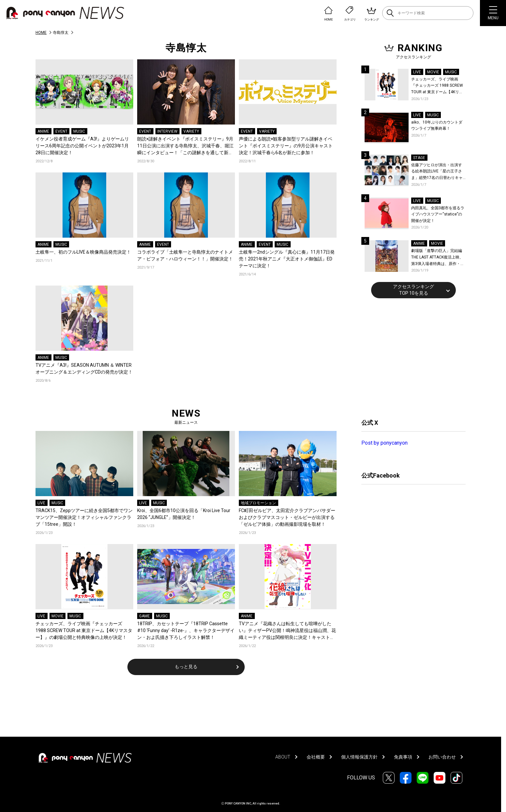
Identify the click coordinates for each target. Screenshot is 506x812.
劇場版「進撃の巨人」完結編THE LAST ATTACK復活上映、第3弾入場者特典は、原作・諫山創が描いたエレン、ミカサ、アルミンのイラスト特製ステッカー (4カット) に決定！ (438, 258)
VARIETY (191, 131)
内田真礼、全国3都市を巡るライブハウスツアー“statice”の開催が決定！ (438, 214)
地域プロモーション (258, 503)
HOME (41, 33)
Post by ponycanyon (384, 443)
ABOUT (283, 757)
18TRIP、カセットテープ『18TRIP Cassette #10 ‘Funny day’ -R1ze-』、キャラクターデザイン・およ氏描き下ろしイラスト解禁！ (186, 630)
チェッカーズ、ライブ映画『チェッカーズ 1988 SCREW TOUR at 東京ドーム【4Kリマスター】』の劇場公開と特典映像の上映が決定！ (84, 630)
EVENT (61, 131)
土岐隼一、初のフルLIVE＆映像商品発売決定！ (83, 252)
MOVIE (58, 616)
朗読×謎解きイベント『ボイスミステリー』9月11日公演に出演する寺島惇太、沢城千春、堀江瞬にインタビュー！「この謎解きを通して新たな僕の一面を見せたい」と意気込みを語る (185, 146)
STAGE (419, 158)
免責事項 (403, 757)
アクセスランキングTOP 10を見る (413, 290)
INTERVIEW (167, 131)
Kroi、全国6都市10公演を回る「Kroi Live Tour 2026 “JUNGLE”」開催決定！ (184, 514)
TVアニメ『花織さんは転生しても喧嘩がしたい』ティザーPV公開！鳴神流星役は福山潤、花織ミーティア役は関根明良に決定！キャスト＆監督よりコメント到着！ (287, 631)
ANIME (43, 131)
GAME (145, 616)
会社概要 (316, 757)
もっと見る (186, 667)
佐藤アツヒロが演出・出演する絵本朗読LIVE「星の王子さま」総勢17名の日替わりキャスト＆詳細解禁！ (437, 172)
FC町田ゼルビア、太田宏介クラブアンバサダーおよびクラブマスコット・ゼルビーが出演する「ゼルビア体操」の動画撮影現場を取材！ (287, 517)
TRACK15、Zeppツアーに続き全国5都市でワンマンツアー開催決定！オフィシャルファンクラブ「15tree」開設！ (84, 517)
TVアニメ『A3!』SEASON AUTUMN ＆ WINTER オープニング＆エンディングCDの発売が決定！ (84, 369)
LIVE (41, 503)
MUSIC (79, 131)
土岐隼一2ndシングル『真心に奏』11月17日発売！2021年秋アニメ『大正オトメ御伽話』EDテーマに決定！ (287, 259)
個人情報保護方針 (359, 757)
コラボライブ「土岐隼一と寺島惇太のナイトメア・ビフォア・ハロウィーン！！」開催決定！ (185, 255)
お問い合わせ (442, 757)
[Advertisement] (410, 358)
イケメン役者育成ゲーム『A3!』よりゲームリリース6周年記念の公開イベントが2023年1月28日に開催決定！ (82, 146)
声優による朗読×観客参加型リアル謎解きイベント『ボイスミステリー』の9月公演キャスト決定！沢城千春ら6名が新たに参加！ (286, 146)
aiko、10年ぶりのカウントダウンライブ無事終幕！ (437, 125)
